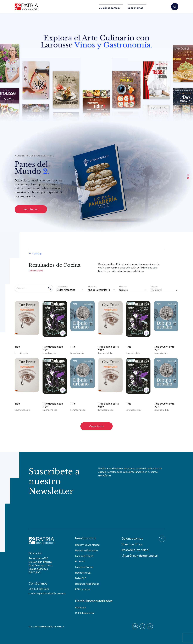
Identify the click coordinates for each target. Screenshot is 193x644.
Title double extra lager (53, 348)
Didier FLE (81, 578)
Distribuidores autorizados (94, 601)
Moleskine (81, 607)
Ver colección (31, 209)
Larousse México (84, 556)
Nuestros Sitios (132, 544)
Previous (160, 177)
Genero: (123, 287)
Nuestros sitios (85, 538)
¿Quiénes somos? (110, 8)
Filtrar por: (92, 287)
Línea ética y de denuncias (140, 555)
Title (17, 347)
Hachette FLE (83, 573)
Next (189, 177)
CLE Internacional (85, 613)
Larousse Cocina (84, 567)
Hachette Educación (86, 550)
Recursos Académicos (87, 584)
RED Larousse (83, 589)
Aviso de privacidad (135, 550)
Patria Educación (44, 626)
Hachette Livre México (87, 545)
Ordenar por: (62, 287)
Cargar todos (97, 426)
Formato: (155, 287)
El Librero (80, 561)
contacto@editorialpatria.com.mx (47, 593)
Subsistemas (135, 8)
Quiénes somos (132, 538)
